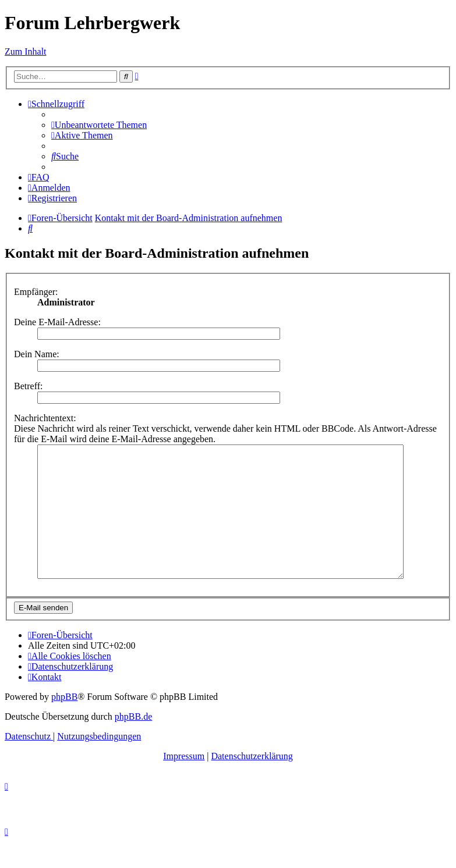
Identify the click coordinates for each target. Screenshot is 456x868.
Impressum (184, 782)
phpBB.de (133, 743)
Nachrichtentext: (45, 418)
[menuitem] (99, 125)
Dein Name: (37, 354)
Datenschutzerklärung (252, 782)
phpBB (64, 723)
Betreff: (28, 386)
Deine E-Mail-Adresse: (57, 322)
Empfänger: (36, 292)
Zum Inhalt (26, 51)
